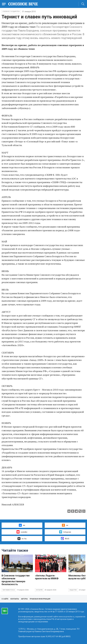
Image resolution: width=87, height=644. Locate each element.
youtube (22, 532)
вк (22, 525)
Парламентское (9, 590)
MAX (65, 539)
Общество (73, 590)
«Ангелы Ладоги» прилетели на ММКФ (47, 577)
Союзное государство (11, 11)
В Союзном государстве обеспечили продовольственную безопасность (16, 580)
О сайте (5, 599)
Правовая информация (40, 599)
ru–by (22, 539)
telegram (65, 532)
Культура (39, 590)
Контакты (15, 599)
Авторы (24, 599)
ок (65, 525)
